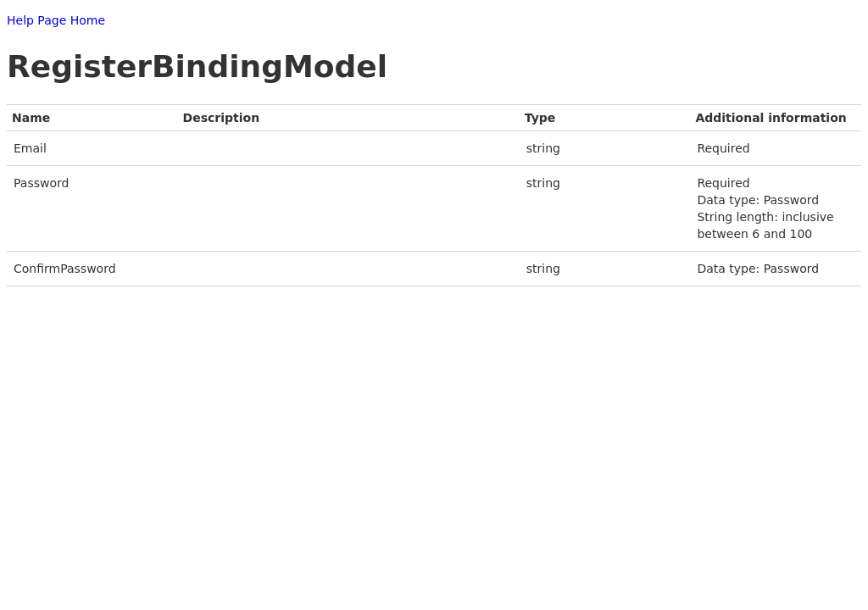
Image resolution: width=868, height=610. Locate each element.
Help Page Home (56, 20)
